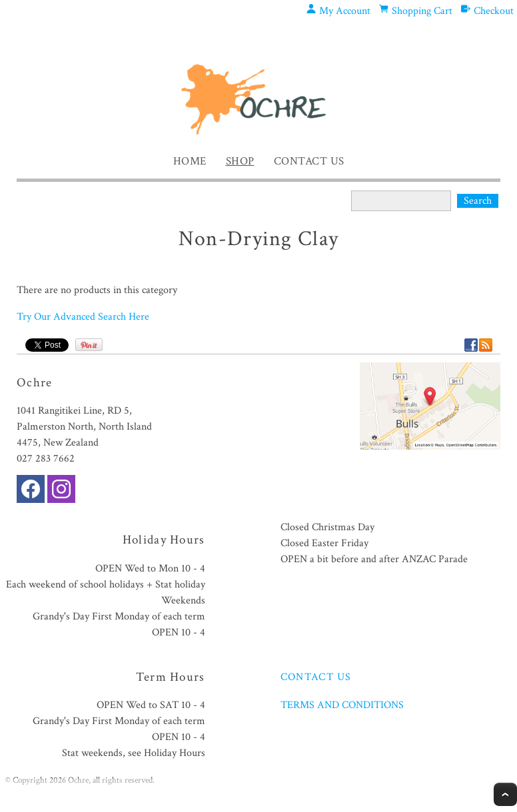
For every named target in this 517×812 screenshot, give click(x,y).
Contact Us (309, 161)
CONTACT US (316, 677)
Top (505, 794)
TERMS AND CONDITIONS (342, 705)
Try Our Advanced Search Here (83, 317)
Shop (240, 161)
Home (190, 161)
